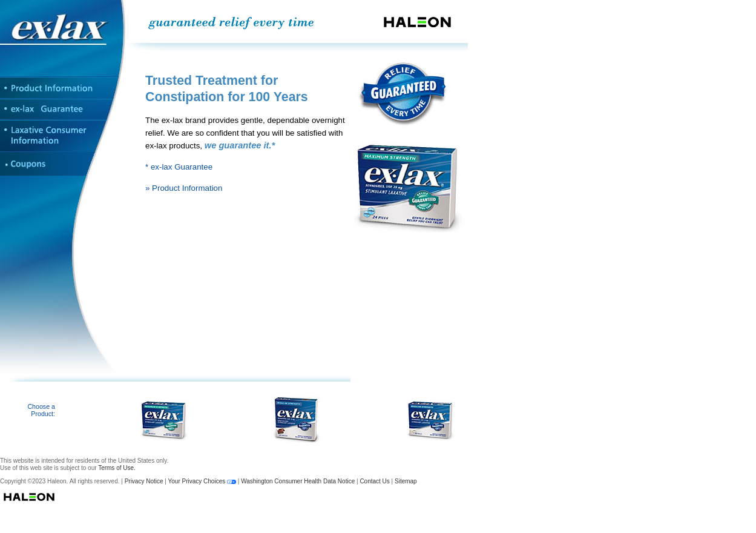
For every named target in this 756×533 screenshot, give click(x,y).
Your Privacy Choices (197, 481)
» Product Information (184, 188)
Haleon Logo (234, 497)
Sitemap (406, 481)
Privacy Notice (144, 481)
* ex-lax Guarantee (179, 167)
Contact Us (374, 481)
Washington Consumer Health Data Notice (298, 481)
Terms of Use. (117, 468)
